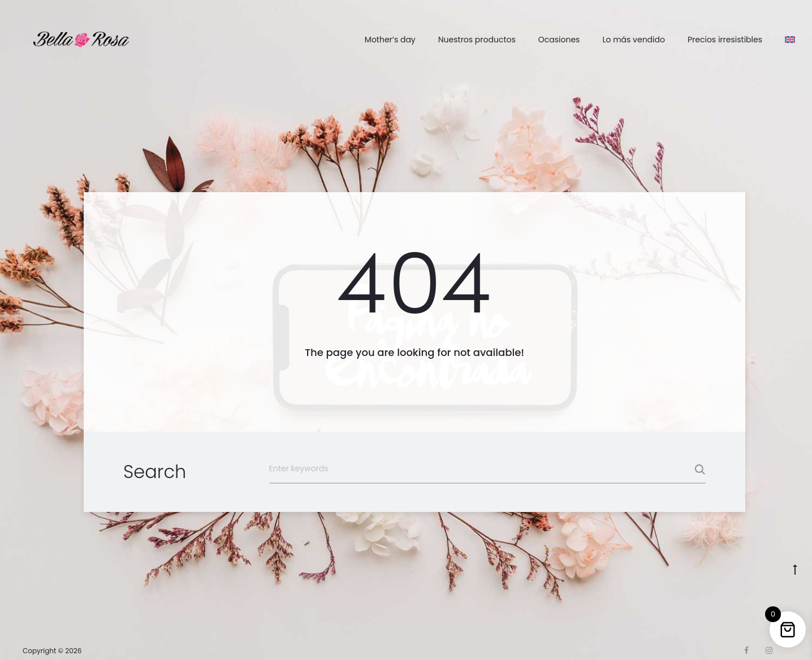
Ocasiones (559, 40)
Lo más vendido (634, 40)
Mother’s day (390, 40)
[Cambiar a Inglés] (790, 40)
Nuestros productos (477, 40)
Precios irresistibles (725, 40)
